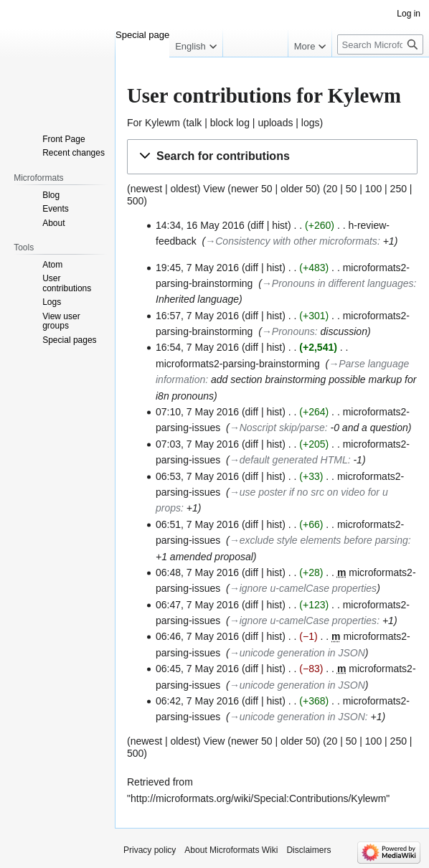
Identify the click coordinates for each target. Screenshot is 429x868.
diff (257, 225)
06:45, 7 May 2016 (197, 669)
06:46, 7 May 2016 (197, 636)
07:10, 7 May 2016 (197, 412)
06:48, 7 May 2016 (197, 572)
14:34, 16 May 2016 (200, 225)
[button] (272, 157)
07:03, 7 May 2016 (197, 444)
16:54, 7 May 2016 (197, 347)
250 (399, 189)
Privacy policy (150, 850)
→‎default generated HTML (289, 460)
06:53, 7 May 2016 (197, 476)
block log (230, 123)
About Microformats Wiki (231, 850)
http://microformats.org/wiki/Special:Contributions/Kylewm (258, 798)
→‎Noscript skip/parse (277, 428)
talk (194, 123)
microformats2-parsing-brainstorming (238, 364)
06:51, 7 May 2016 (197, 524)
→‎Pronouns (288, 331)
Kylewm (162, 123)
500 (135, 201)
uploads (275, 123)
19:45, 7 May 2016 (197, 268)
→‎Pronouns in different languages (338, 283)
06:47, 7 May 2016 (197, 605)
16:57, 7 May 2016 (197, 316)
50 (352, 189)
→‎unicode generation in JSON (297, 653)
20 (332, 189)
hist (280, 225)
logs (311, 123)
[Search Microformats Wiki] (380, 44)
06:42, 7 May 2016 (197, 701)
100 (373, 189)
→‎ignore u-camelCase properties (303, 588)
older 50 (299, 189)
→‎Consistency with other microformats (291, 241)
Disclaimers (308, 850)
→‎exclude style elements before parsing (319, 540)
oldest (183, 189)
